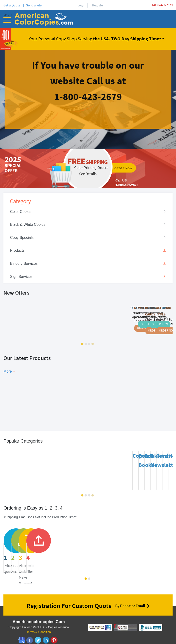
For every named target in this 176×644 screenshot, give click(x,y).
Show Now (54, 398)
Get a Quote (12, 5)
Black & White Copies (28, 224)
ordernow (88, 169)
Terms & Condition (39, 626)
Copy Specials (22, 238)
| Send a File (32, 5)
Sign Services (88, 277)
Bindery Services (88, 263)
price (32, 548)
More (8, 371)
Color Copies (21, 212)
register (97, 548)
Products (88, 250)
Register (98, 5)
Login (81, 5)
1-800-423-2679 (162, 5)
